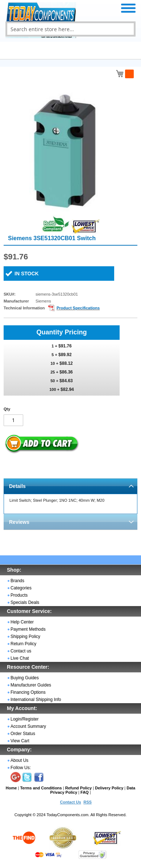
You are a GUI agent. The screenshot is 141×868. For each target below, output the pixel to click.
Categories (21, 588)
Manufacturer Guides (31, 685)
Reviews (19, 522)
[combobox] (70, 29)
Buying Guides (25, 678)
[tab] (70, 486)
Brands (17, 581)
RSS (88, 802)
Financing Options (28, 692)
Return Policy (23, 644)
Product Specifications (78, 308)
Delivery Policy (109, 788)
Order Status (23, 734)
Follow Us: (21, 768)
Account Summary (28, 726)
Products (19, 595)
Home (11, 788)
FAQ (85, 792)
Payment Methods (28, 629)
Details (17, 486)
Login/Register (24, 719)
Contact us (21, 651)
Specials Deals (25, 602)
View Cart (20, 741)
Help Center (22, 622)
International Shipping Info (36, 700)
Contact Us (70, 802)
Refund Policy (78, 788)
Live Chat (20, 658)
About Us (19, 760)
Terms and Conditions (41, 788)
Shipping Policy (25, 637)
